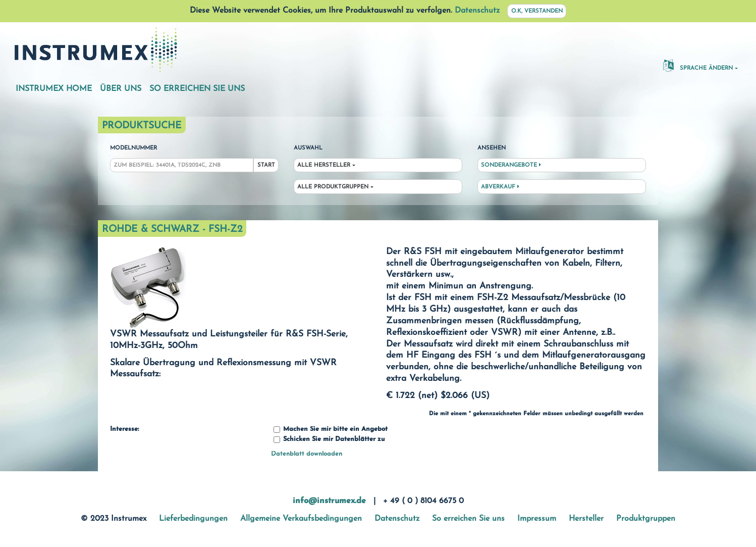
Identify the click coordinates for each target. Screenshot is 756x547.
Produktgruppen (646, 519)
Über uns (121, 89)
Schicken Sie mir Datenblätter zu (329, 440)
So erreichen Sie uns (197, 89)
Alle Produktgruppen (333, 187)
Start (266, 165)
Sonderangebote (511, 165)
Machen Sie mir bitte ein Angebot (331, 430)
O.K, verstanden (537, 11)
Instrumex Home (54, 89)
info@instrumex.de (329, 501)
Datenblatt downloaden (307, 454)
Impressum (537, 519)
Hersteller (586, 519)
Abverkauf (500, 187)
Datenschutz (477, 11)
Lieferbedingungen (193, 519)
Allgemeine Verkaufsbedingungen (301, 519)
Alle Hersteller (324, 165)
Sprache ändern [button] (698, 65)
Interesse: (124, 429)
